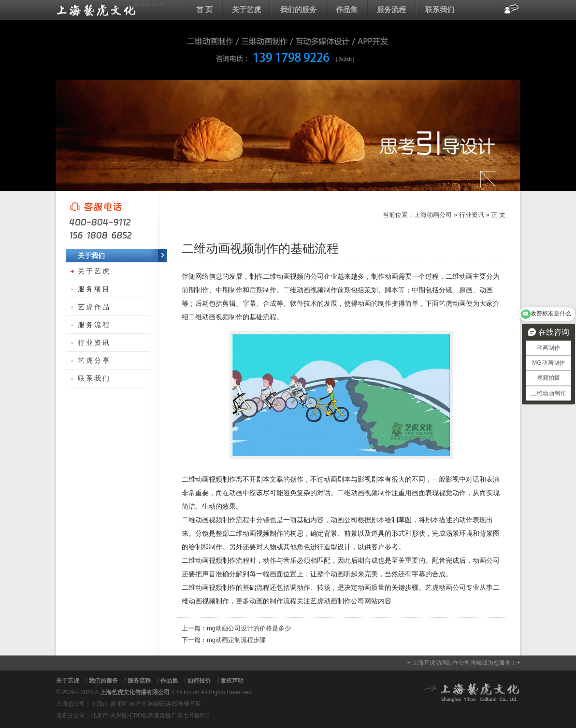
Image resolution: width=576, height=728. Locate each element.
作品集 (347, 9)
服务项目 (94, 289)
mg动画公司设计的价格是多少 (249, 628)
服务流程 (391, 9)
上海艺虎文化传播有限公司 (135, 692)
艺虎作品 (94, 307)
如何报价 (199, 681)
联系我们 (440, 9)
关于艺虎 (246, 9)
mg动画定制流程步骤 (236, 640)
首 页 (204, 9)
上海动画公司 (109, 10)
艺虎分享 (94, 360)
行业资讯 (472, 215)
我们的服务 (298, 9)
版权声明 (232, 681)
